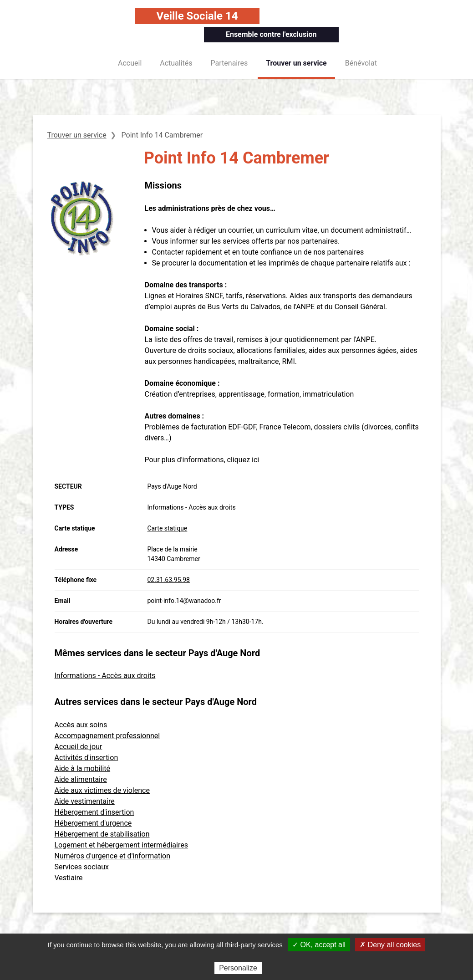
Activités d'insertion (86, 758)
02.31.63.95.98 (169, 580)
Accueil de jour (79, 747)
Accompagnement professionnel (107, 736)
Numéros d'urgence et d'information (113, 856)
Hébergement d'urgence (93, 823)
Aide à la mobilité (83, 768)
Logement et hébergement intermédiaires (121, 845)
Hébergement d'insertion (94, 812)
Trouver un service (296, 63)
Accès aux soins (81, 725)
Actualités (176, 63)
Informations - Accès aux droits (105, 676)
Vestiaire (69, 878)
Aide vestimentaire (85, 801)
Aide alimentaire (81, 779)
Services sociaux (82, 867)
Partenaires (229, 63)
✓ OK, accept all (319, 945)
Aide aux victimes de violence (102, 790)
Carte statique (168, 528)
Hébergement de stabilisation (102, 834)
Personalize (238, 968)
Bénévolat (361, 63)
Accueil (130, 63)
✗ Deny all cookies (390, 945)
